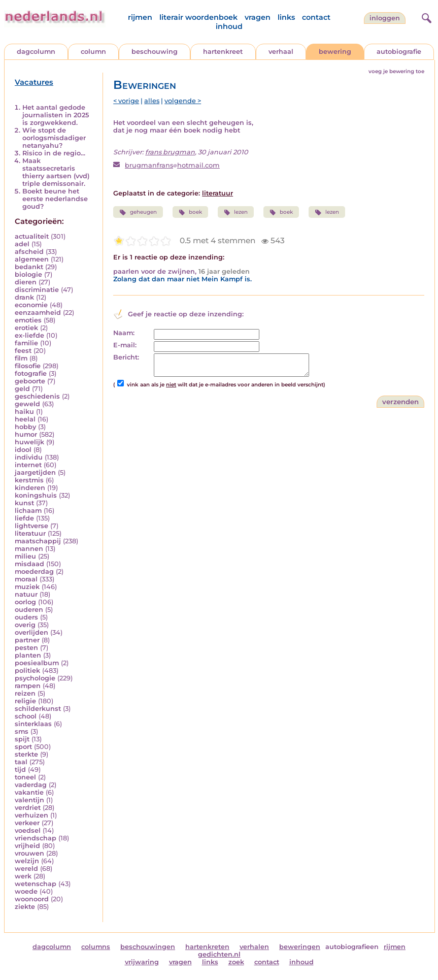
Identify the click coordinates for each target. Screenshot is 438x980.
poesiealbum (37, 663)
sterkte (26, 754)
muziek (27, 587)
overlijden (31, 632)
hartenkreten (207, 947)
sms (22, 731)
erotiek (26, 328)
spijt (22, 739)
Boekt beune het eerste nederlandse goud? (55, 199)
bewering (335, 52)
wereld (26, 869)
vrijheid (27, 846)
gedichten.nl (219, 954)
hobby (25, 427)
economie (31, 305)
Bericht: (126, 357)
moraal (26, 579)
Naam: (124, 333)
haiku (24, 412)
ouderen (29, 610)
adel (22, 244)
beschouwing (155, 52)
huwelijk (29, 442)
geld (22, 389)
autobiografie (399, 52)
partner (27, 640)
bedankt (29, 267)
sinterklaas (33, 724)
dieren (26, 282)
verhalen (254, 947)
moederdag (34, 571)
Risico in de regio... (54, 153)
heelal (25, 419)
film (21, 358)
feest (23, 351)
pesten (26, 648)
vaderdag (31, 785)
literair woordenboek (198, 17)
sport (23, 747)
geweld (27, 404)
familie (26, 343)
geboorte (30, 381)
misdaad (29, 564)
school (26, 716)
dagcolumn (36, 52)
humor (26, 434)
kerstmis (29, 480)
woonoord (32, 899)
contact (316, 17)
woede (26, 891)
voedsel (28, 830)
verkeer (27, 823)
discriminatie (37, 290)
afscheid (29, 252)
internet (28, 465)
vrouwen (29, 853)
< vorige (126, 101)
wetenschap (36, 884)
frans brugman (170, 152)
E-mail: (125, 345)
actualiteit (32, 236)
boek (190, 212)
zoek (236, 962)
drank (24, 297)
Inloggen (385, 18)
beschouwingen (148, 947)
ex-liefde (29, 335)
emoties (28, 320)
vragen (258, 17)
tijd (20, 770)
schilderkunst (38, 709)
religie (25, 701)
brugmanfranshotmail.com (172, 165)
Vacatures (34, 82)
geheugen (138, 212)
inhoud (229, 26)
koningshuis (36, 495)
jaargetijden (35, 472)
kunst (24, 503)
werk (23, 876)
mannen (29, 549)
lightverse (31, 526)
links (286, 17)
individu (29, 457)
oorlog (25, 602)
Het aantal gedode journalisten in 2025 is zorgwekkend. (56, 115)
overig (25, 625)
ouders (26, 617)
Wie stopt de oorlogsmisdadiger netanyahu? (54, 138)
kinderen (30, 488)
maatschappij (38, 541)
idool (23, 450)
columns (96, 947)
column (93, 52)
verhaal (281, 52)
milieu (25, 556)
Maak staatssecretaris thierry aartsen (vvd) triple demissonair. (56, 172)
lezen (236, 212)
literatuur (30, 533)
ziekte (25, 907)
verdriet (28, 808)
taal (21, 762)
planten (28, 655)
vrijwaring (142, 962)
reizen (25, 693)
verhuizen (31, 815)
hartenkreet (223, 52)
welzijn (27, 861)
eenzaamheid (38, 313)
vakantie (29, 792)
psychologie (35, 678)
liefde (24, 518)
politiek (27, 671)
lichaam (28, 511)
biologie (28, 274)
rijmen (140, 17)
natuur (26, 594)
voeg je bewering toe (396, 71)
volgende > (183, 101)
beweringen (300, 947)
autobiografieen (352, 947)
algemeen (32, 259)
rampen (28, 686)
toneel (25, 777)
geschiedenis (37, 396)
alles (152, 101)
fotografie (31, 373)
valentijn (29, 800)
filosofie (28, 366)
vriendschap (36, 838)
